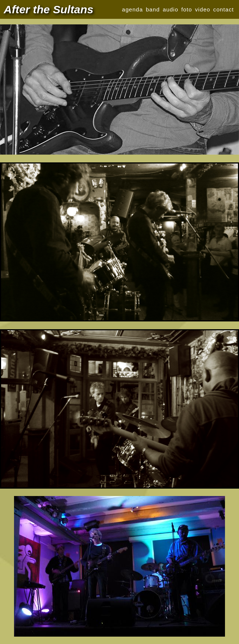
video (203, 9)
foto (186, 9)
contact (224, 9)
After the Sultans (49, 9)
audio (170, 9)
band (153, 9)
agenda (133, 9)
